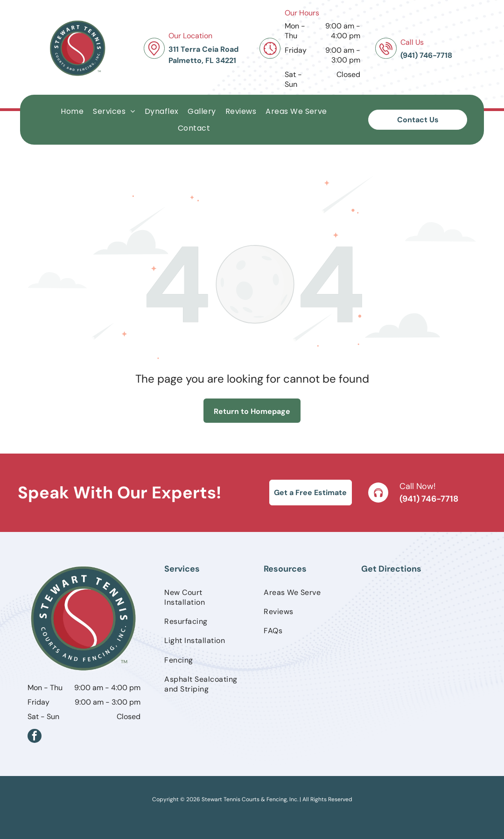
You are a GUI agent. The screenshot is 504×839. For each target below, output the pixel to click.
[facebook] (35, 737)
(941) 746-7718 (429, 499)
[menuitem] (72, 111)
